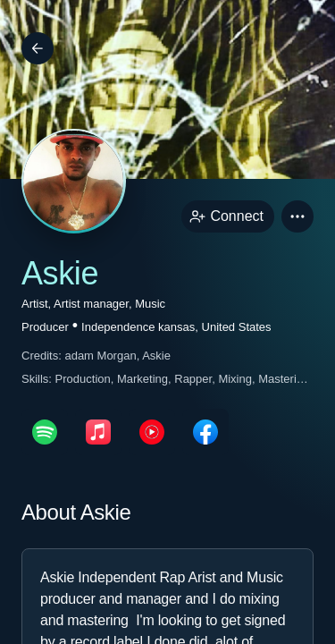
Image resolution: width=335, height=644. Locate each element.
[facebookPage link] (205, 432)
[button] (297, 216)
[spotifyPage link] (45, 432)
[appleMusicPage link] (98, 432)
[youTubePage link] (152, 432)
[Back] (38, 48)
